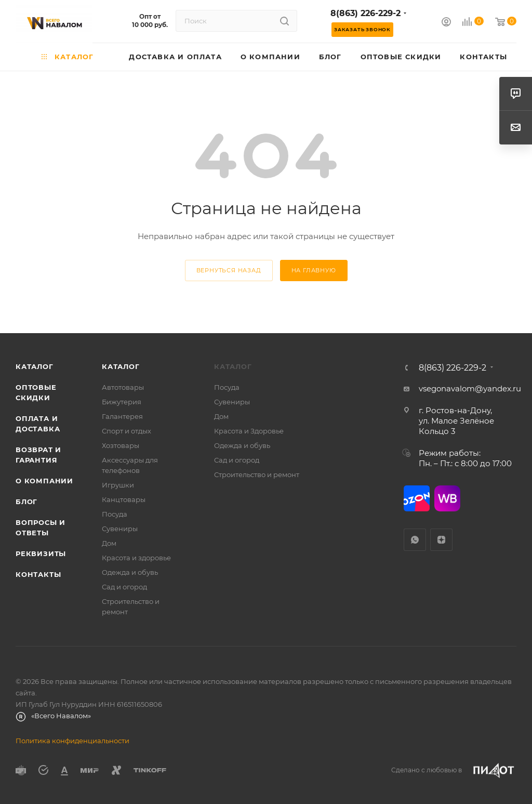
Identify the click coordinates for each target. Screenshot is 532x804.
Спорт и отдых (127, 431)
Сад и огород (124, 587)
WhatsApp (415, 540)
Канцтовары (124, 499)
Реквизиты (41, 553)
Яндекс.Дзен (441, 540)
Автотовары (123, 387)
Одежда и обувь (130, 572)
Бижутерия (122, 402)
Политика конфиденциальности (72, 741)
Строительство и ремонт (257, 475)
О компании (44, 481)
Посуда (115, 514)
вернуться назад (229, 270)
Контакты (38, 574)
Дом (109, 543)
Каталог (35, 366)
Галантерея (122, 416)
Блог (26, 502)
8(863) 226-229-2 (365, 13)
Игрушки (118, 485)
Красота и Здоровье (249, 431)
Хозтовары (121, 445)
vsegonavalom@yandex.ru (470, 388)
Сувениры (120, 529)
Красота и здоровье (136, 558)
